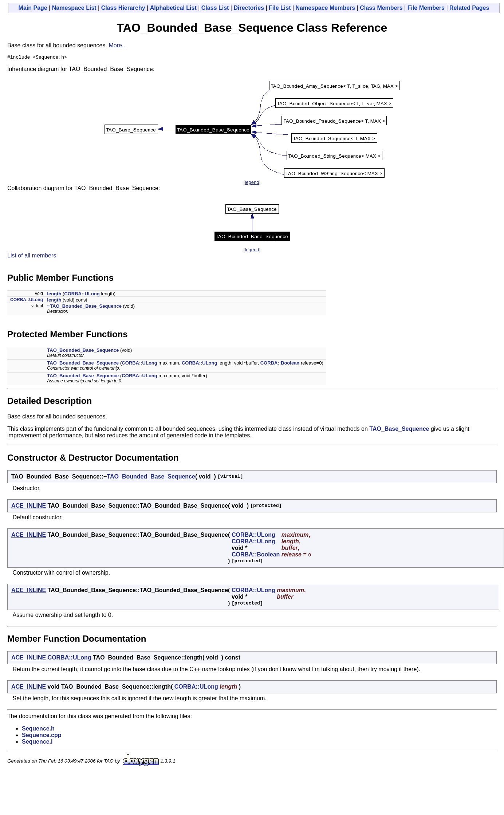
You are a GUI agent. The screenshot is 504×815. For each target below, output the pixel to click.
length (54, 295)
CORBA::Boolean (280, 364)
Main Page (33, 8)
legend (252, 183)
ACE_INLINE (29, 507)
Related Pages (469, 8)
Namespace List (74, 8)
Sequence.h (38, 730)
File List (280, 8)
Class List (215, 8)
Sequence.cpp (42, 736)
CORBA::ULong (82, 295)
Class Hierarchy (123, 8)
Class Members (381, 8)
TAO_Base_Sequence (399, 430)
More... (118, 45)
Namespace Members (326, 8)
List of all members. (33, 257)
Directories (249, 8)
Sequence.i (37, 743)
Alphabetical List (173, 8)
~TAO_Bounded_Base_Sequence (84, 307)
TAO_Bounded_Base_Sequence (83, 351)
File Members (426, 8)
